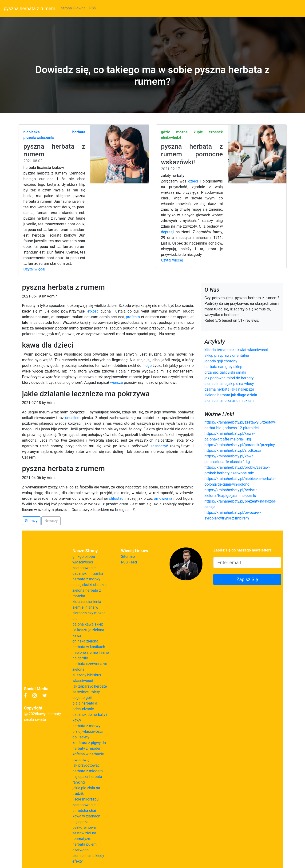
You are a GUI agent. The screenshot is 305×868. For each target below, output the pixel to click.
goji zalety (81, 737)
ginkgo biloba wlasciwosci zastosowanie (84, 562)
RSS (93, 8)
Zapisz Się (247, 579)
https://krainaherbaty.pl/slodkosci (233, 450)
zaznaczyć (159, 446)
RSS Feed (129, 562)
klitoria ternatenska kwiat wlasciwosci (236, 350)
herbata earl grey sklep (224, 367)
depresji (168, 232)
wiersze (116, 382)
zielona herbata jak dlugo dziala (231, 395)
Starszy (31, 521)
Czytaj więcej (34, 269)
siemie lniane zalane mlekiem (229, 401)
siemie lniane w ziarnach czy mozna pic (89, 613)
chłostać (116, 498)
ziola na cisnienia (87, 602)
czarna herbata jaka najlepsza (229, 389)
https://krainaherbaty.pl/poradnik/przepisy (240, 445)
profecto (133, 317)
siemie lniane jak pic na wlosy (229, 384)
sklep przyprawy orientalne (227, 355)
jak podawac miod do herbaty (229, 378)
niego (147, 366)
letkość (93, 311)
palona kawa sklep (88, 624)
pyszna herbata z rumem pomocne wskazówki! (192, 154)
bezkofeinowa (84, 827)
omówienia (163, 498)
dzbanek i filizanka (88, 573)
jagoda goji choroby (221, 361)
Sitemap (128, 557)
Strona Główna (73, 8)
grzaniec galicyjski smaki (225, 372)
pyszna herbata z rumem (30, 8)
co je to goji (82, 698)
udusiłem (73, 418)
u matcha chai (84, 811)
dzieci (193, 181)
